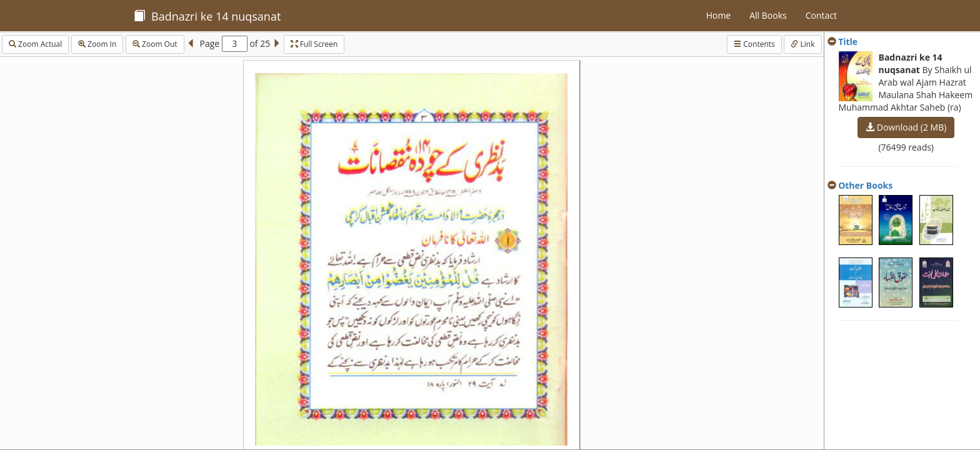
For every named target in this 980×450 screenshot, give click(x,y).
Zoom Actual (35, 44)
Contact (821, 15)
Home (719, 15)
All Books (768, 15)
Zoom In (97, 44)
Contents (754, 44)
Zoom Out (155, 44)
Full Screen (314, 44)
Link (802, 44)
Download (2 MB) (906, 127)
